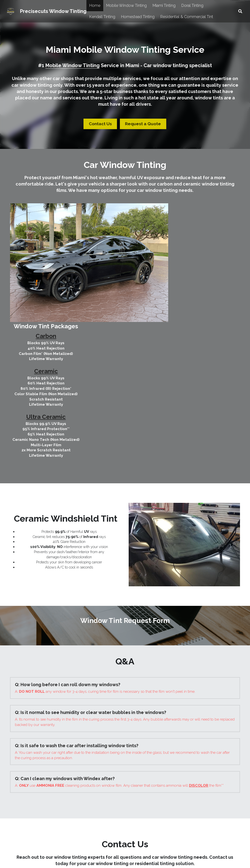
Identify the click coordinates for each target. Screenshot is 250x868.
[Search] (240, 11)
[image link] (66, 777)
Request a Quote (142, 123)
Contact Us (102, 123)
